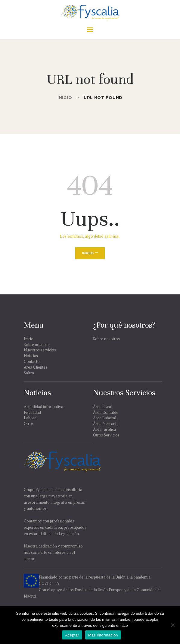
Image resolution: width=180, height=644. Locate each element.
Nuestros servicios (40, 350)
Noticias (31, 356)
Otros (29, 424)
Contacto (32, 361)
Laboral (31, 418)
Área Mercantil (106, 424)
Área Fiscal (103, 407)
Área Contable (106, 412)
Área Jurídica (104, 429)
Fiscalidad (32, 412)
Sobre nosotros (37, 344)
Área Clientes (36, 367)
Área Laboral (105, 418)
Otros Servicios (106, 435)
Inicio (65, 97)
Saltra (29, 373)
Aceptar (72, 635)
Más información (103, 635)
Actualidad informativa (43, 407)
